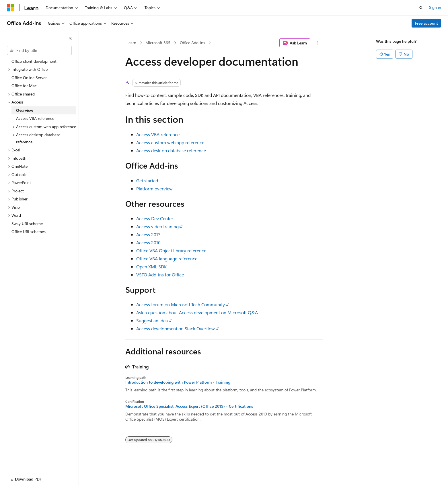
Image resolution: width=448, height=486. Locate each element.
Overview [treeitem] (25, 110)
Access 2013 (148, 234)
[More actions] (318, 43)
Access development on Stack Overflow (176, 328)
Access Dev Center (155, 218)
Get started (147, 180)
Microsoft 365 (158, 43)
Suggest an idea (152, 320)
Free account (426, 23)
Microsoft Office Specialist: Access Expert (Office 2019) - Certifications (189, 406)
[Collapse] (70, 38)
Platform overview (154, 189)
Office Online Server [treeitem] (29, 78)
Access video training (157, 226)
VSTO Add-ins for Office (160, 275)
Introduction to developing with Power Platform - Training (178, 382)
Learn (131, 43)
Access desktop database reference (171, 150)
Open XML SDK (151, 267)
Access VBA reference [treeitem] (35, 118)
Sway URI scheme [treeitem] (27, 224)
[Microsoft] (11, 8)
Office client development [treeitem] (34, 61)
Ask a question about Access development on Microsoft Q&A (197, 312)
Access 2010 (148, 242)
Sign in (435, 7)
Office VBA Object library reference (171, 250)
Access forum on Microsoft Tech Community (181, 304)
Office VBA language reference (167, 258)
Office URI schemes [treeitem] (29, 232)
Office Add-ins (192, 43)
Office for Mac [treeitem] (24, 86)
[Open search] (421, 8)
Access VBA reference (158, 134)
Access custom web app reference (170, 142)
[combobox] (39, 50)
